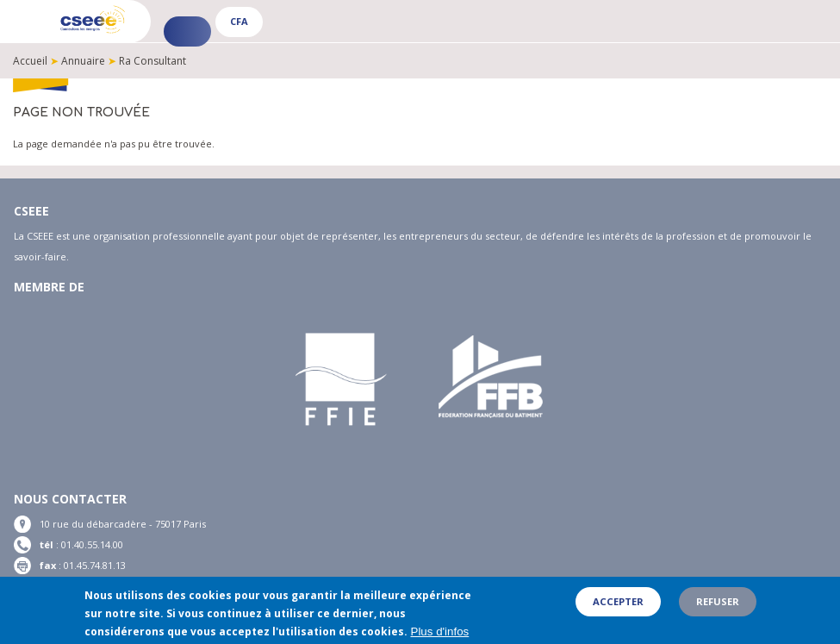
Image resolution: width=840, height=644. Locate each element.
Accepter (618, 603)
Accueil (30, 61)
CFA (239, 21)
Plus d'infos (440, 634)
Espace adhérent (187, 31)
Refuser (718, 603)
